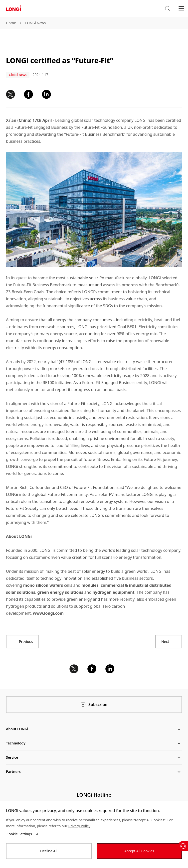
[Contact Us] (183, 846)
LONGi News (35, 23)
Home (11, 23)
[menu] (181, 8)
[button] (167, 8)
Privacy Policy (79, 826)
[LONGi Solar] (13, 8)
